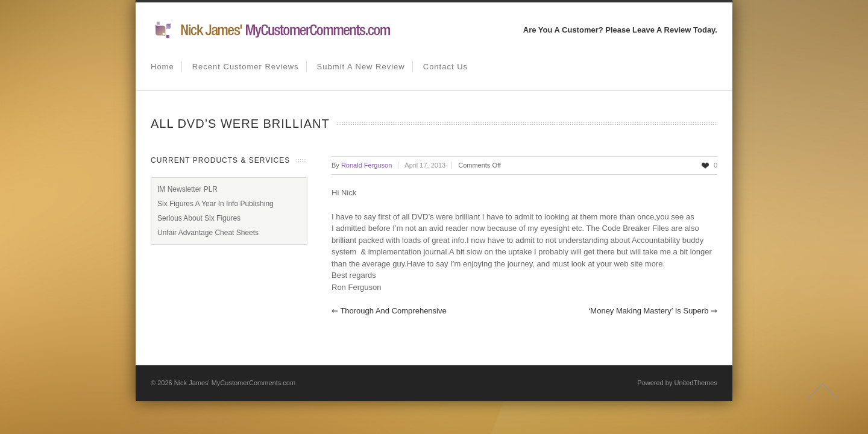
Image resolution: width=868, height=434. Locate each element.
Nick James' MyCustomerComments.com (235, 383)
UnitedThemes (696, 383)
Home (162, 67)
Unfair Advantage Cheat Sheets (208, 233)
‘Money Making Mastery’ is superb (653, 311)
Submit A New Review (361, 67)
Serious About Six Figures (199, 218)
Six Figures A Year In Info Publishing (215, 204)
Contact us (445, 67)
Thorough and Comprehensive (389, 311)
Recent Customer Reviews (246, 67)
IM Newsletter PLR (187, 189)
